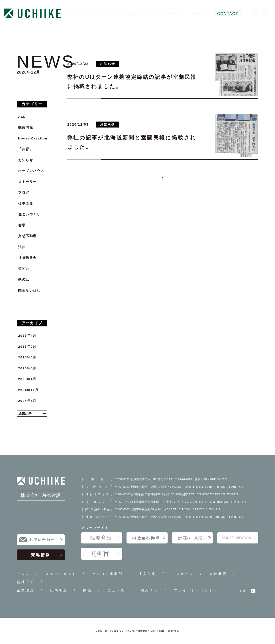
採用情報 (26, 127)
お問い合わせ (46, 540)
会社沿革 (26, 582)
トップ (23, 574)
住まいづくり (29, 214)
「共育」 (26, 149)
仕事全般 (26, 204)
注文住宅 (147, 574)
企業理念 (26, 590)
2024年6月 (27, 401)
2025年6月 (27, 357)
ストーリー (27, 182)
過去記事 (32, 413)
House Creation (33, 138)
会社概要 (218, 574)
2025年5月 (27, 368)
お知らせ (26, 160)
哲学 (22, 225)
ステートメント (61, 574)
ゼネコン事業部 (107, 574)
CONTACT (228, 14)
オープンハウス (31, 171)
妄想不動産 (27, 236)
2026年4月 (27, 336)
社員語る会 (27, 258)
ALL (22, 117)
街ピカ (24, 269)
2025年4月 (27, 379)
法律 (22, 247)
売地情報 (47, 555)
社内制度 (59, 590)
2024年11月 (28, 390)
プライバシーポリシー (196, 590)
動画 (87, 590)
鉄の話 (24, 279)
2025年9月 (27, 347)
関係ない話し (29, 290)
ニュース (116, 590)
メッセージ (183, 574)
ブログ (24, 193)
